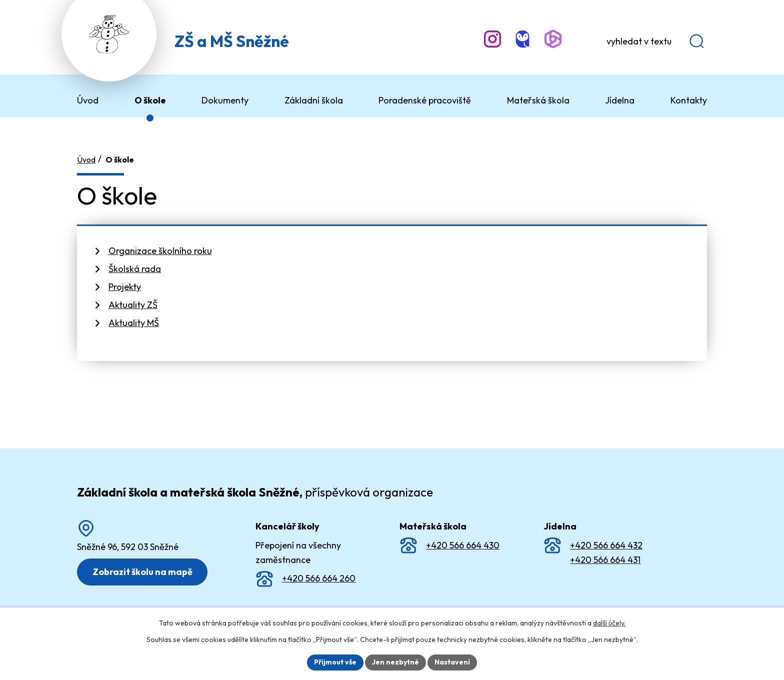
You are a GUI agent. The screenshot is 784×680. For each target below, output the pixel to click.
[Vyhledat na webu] (652, 41)
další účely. (609, 623)
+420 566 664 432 (606, 545)
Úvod (86, 159)
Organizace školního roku (160, 251)
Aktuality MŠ (134, 323)
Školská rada (135, 269)
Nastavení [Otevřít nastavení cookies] (452, 662)
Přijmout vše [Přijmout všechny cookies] (335, 662)
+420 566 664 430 (463, 545)
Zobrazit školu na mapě (142, 572)
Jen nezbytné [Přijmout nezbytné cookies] (395, 662)
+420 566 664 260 (319, 578)
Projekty (125, 287)
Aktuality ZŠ (133, 305)
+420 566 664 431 (605, 560)
